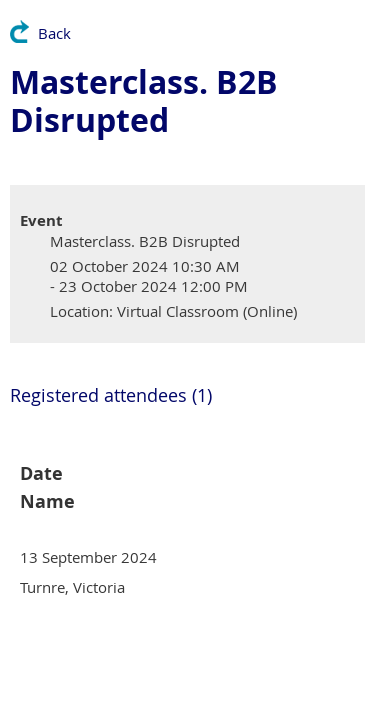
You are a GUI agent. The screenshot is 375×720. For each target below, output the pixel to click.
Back (54, 33)
